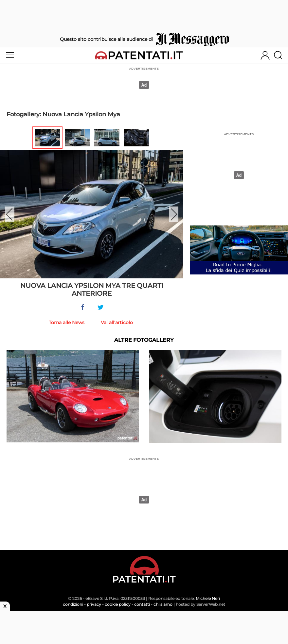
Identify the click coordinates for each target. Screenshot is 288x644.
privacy (94, 604)
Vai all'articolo (117, 322)
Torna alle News (67, 322)
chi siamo (163, 604)
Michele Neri (208, 598)
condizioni (73, 604)
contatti (142, 604)
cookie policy (118, 604)
